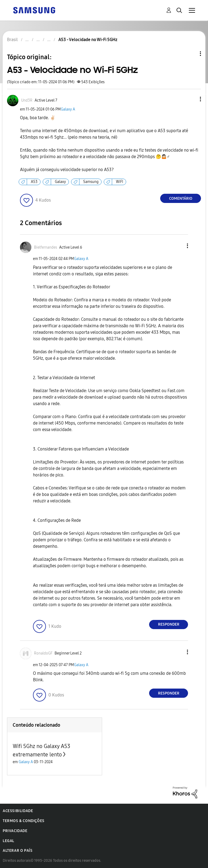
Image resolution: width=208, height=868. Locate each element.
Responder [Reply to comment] (169, 624)
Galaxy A (68, 109)
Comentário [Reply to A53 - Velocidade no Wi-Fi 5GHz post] (181, 198)
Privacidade (15, 831)
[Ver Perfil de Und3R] (27, 100)
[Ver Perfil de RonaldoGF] (43, 653)
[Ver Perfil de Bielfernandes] (46, 247)
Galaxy (60, 182)
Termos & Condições (24, 821)
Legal (9, 841)
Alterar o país (18, 851)
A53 (34, 182)
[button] (192, 99)
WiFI (120, 182)
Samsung (91, 182)
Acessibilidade (18, 811)
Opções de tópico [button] (191, 54)
